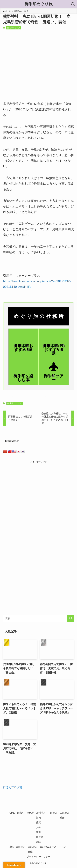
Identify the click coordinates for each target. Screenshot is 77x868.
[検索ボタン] (73, 4)
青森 (30, 852)
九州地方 (41, 813)
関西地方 (21, 847)
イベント (64, 847)
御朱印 (21, 813)
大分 (38, 828)
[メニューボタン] (4, 4)
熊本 (38, 832)
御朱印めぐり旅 (39, 4)
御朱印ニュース (14, 28)
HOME (11, 813)
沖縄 (11, 847)
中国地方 (53, 813)
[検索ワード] (38, 618)
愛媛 (62, 818)
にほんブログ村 (13, 787)
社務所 (30, 813)
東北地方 (33, 847)
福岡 (38, 818)
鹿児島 (40, 837)
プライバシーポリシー (39, 857)
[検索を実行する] (71, 618)
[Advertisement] (38, 502)
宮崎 (38, 842)
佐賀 (38, 823)
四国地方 (65, 813)
